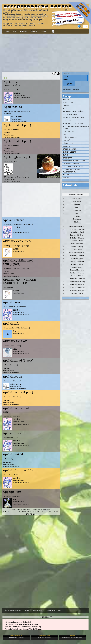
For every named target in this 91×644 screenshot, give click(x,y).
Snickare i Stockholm (77, 270)
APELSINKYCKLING (17, 241)
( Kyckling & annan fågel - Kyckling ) (16, 246)
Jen (15, 499)
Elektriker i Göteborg (77, 238)
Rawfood (67, 100)
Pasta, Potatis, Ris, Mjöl (74, 117)
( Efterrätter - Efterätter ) (12, 381)
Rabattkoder (71, 185)
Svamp (66, 155)
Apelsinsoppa (12, 377)
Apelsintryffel (13, 454)
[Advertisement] (45, 52)
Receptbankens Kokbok (38, 6)
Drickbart (68, 158)
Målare (77, 207)
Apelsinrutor (12, 302)
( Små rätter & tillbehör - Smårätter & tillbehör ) (17, 112)
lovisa (7, 133)
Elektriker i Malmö (77, 241)
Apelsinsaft (11, 324)
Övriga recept (70, 152)
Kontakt (8, 31)
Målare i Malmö (77, 250)
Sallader (67, 120)
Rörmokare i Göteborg (77, 282)
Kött (65, 108)
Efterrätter (69, 131)
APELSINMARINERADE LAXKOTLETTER (19, 281)
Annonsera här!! (46, 617)
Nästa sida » (37, 509)
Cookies (27, 610)
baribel (17, 93)
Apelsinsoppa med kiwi (16, 410)
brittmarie (16, 117)
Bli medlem (67, 89)
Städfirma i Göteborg (77, 290)
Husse (16, 249)
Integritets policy (38, 610)
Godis (66, 134)
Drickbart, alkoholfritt (74, 161)
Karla (16, 331)
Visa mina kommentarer (22, 98)
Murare (77, 213)
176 (54, 512)
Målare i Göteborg (77, 247)
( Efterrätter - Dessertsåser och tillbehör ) (18, 224)
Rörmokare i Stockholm (77, 279)
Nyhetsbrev (44, 31)
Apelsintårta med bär (18, 470)
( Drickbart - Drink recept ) (12, 496)
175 (50, 512)
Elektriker (77, 204)
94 (38, 512)
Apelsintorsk (12, 433)
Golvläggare (77, 210)
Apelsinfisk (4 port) (17, 125)
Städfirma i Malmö (77, 293)
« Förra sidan (26, 509)
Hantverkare (77, 202)
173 (44, 512)
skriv (15, 31)
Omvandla (34, 31)
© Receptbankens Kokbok (13, 610)
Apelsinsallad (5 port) (18, 361)
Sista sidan (46, 509)
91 (30, 512)
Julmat (66, 175)
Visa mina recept (19, 95)
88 (23, 512)
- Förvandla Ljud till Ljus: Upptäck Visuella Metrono (22, 629)
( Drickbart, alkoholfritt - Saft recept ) (16, 328)
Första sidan (16, 509)
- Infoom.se (7, 620)
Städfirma (77, 222)
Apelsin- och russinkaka (12, 84)
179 (31, 514)
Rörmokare (77, 219)
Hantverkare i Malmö (77, 232)
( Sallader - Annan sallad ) (12, 346)
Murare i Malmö (77, 267)
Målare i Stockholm (77, 244)
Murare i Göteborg (77, 264)
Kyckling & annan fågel (74, 111)
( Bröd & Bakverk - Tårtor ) (12, 475)
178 (27, 514)
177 (57, 512)
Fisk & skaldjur (70, 114)
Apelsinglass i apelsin (19, 157)
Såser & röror (70, 149)
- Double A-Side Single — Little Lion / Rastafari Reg (22, 627)
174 (47, 512)
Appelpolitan (12, 492)
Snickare (77, 216)
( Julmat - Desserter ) (10, 365)
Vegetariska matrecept (74, 123)
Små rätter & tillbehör (74, 167)
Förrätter (68, 143)
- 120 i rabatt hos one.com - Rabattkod (17, 622)
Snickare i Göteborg (77, 273)
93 (35, 512)
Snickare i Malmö (77, 276)
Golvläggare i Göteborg (77, 255)
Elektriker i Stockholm (77, 235)
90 (28, 512)
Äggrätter (68, 103)
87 (20, 512)
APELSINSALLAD (15, 341)
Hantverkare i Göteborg (77, 229)
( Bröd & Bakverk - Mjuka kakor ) (15, 90)
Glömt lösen (75, 89)
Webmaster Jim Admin (16, 177)
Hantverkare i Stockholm (77, 226)
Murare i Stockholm (77, 261)
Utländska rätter (71, 164)
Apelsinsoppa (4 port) (18, 392)
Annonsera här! (76, 195)
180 (34, 514)
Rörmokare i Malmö (77, 285)
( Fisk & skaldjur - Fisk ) (12, 129)
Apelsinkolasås (14, 220)
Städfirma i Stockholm (77, 288)
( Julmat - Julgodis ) (10, 459)
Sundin (7, 462)
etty (15, 349)
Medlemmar (24, 31)
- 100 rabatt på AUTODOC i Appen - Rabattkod (20, 625)
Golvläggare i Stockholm (77, 253)
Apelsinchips (13, 107)
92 (33, 512)
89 (25, 512)
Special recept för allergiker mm (72, 171)
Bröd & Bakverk (70, 137)
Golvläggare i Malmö (77, 258)
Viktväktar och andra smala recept (76, 127)
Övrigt (66, 105)
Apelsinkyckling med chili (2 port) (18, 262)
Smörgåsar (68, 140)
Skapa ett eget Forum (54, 610)
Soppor (66, 146)
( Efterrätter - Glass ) (11, 161)
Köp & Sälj (68, 178)
